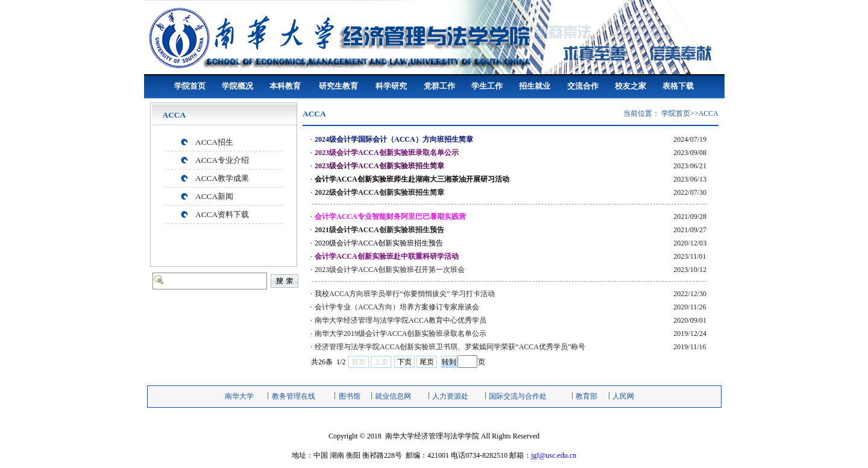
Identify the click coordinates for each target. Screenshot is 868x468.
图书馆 (350, 396)
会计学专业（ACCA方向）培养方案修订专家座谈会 (397, 307)
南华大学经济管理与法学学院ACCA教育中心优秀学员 (401, 320)
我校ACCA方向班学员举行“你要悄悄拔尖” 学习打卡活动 (405, 294)
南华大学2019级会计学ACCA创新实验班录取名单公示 (401, 334)
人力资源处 (450, 396)
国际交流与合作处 (518, 396)
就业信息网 (393, 396)
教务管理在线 (294, 396)
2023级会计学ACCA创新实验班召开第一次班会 (390, 270)
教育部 (587, 396)
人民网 (623, 396)
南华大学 (239, 396)
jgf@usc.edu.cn (554, 455)
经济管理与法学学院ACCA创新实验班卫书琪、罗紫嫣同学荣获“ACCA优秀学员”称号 (450, 347)
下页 (404, 362)
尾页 (427, 362)
